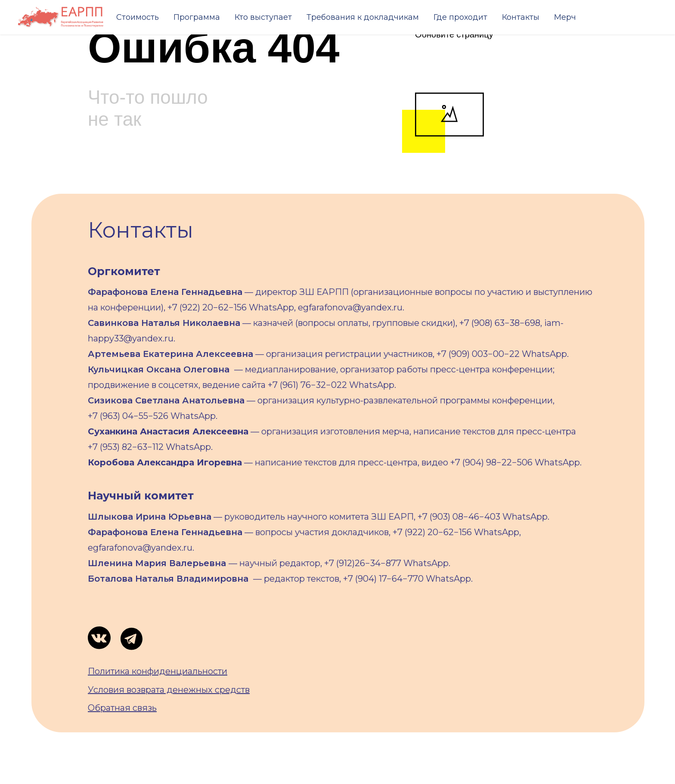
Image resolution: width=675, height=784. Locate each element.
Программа (197, 17)
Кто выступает (263, 17)
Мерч (565, 17)
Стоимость (138, 17)
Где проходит (460, 17)
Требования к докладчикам (363, 17)
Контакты (521, 17)
